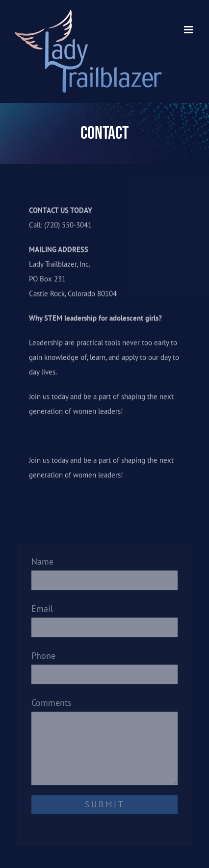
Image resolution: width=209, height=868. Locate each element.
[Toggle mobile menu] (189, 30)
